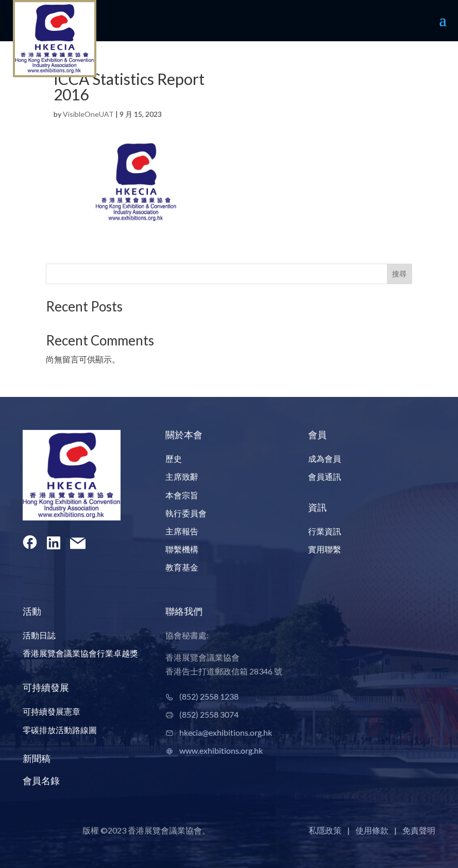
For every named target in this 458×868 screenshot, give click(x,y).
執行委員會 (186, 513)
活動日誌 (39, 635)
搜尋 (399, 274)
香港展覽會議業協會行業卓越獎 (80, 653)
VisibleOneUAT (88, 114)
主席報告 (182, 531)
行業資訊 (325, 531)
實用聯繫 (325, 549)
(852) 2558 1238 (209, 696)
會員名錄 (41, 780)
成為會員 (325, 458)
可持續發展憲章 (52, 711)
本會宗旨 (182, 495)
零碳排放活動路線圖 (60, 730)
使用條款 (372, 830)
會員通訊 (325, 476)
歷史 (174, 458)
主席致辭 (182, 476)
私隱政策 (325, 830)
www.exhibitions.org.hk (221, 750)
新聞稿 (37, 758)
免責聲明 (419, 830)
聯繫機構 (182, 549)
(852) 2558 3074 (209, 714)
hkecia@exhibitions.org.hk (226, 732)
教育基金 (182, 567)
